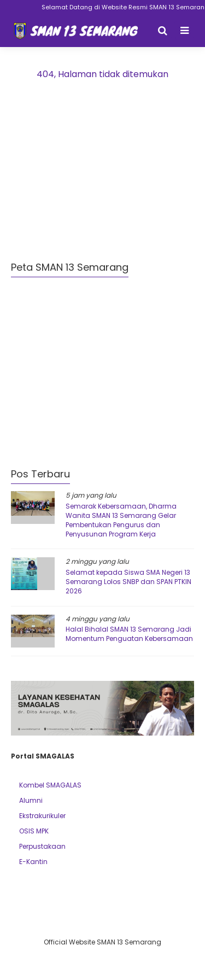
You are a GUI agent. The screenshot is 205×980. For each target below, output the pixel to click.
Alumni (31, 800)
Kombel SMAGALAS (50, 785)
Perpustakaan (42, 846)
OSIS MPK (34, 831)
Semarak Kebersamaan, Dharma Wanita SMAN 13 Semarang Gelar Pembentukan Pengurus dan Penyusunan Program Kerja (121, 520)
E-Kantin (33, 862)
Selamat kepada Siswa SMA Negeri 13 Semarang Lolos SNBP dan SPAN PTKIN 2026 (128, 582)
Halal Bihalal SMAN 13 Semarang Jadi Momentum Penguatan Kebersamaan (129, 634)
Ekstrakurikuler (42, 816)
